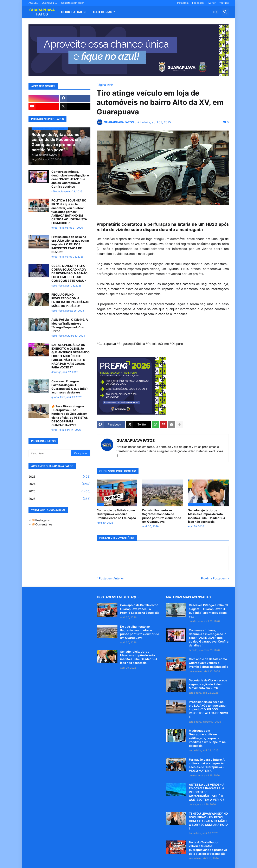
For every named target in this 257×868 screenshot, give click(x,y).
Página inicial (105, 85)
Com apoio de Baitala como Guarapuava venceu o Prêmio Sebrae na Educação (116, 514)
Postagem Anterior (111, 578)
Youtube (224, 3)
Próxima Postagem (214, 578)
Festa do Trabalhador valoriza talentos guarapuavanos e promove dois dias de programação (208, 848)
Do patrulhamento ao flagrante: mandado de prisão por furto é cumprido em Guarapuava (162, 516)
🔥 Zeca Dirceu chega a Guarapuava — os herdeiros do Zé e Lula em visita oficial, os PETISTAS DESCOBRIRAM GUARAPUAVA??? (70, 416)
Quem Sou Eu (50, 3)
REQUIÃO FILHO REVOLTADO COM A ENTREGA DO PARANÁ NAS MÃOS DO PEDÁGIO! (70, 300)
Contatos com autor (72, 3)
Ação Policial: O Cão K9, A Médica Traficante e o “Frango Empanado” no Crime (70, 325)
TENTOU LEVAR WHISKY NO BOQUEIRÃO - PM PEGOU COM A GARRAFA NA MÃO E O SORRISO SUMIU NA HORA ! (209, 821)
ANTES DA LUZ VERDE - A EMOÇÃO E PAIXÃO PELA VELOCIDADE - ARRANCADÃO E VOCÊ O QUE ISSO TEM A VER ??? (207, 792)
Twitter (211, 3)
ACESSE (33, 3)
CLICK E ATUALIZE (74, 12)
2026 (59, 499)
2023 (59, 477)
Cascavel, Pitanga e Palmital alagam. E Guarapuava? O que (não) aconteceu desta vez (70, 387)
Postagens (41, 520)
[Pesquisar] (50, 453)
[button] (215, 12)
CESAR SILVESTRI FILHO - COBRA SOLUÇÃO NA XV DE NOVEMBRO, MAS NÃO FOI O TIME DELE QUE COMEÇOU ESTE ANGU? (69, 273)
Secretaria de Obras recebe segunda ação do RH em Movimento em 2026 (208, 684)
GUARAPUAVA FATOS (136, 441)
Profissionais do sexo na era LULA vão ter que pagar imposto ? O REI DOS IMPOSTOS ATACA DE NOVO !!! (70, 244)
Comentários (42, 524)
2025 (59, 491)
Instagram (183, 3)
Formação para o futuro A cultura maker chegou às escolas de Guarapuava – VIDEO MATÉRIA (207, 765)
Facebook (198, 3)
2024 (59, 484)
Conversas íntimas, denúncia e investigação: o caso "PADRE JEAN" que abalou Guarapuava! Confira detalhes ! (70, 179)
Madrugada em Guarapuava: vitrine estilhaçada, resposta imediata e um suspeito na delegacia (207, 738)
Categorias (103, 12)
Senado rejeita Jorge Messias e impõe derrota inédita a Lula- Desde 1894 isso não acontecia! (207, 516)
